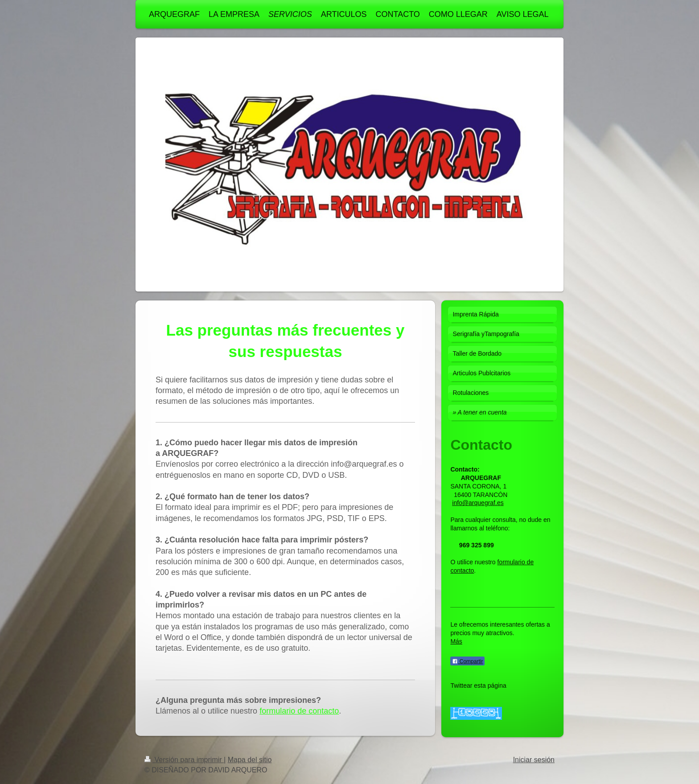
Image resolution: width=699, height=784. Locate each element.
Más (456, 641)
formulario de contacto (299, 711)
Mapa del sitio (250, 760)
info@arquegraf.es (478, 503)
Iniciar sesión (534, 760)
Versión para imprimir (184, 760)
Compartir (467, 661)
